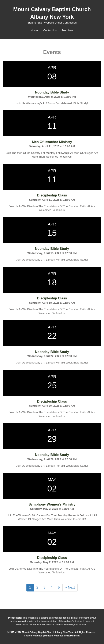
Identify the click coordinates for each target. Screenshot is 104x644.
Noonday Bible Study (52, 92)
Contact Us (50, 30)
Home (34, 30)
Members (68, 30)
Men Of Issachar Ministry (52, 142)
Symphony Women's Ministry (52, 504)
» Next (70, 587)
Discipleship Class (52, 195)
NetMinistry (73, 636)
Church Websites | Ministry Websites (44, 636)
